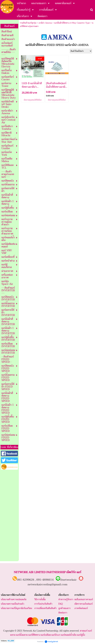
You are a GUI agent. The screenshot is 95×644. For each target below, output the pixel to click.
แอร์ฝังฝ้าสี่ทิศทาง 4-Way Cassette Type (72, 23)
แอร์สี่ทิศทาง (34, 635)
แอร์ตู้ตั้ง (81, 635)
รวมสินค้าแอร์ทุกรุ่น (28, 23)
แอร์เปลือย (46, 635)
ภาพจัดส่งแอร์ (81, 608)
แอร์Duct (56, 635)
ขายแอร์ (84, 631)
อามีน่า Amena (45, 23)
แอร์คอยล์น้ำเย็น (69, 635)
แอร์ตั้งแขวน (22, 635)
